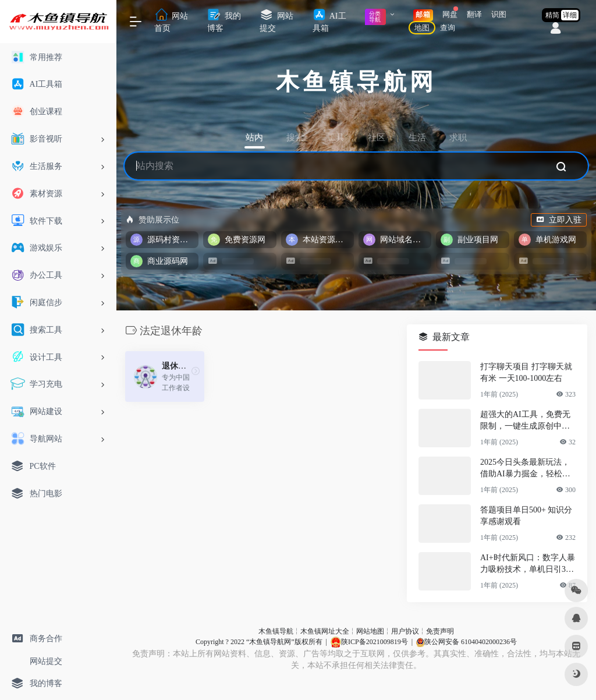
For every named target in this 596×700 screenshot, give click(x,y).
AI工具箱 (329, 21)
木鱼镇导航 (276, 631)
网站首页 (171, 21)
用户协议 (405, 631)
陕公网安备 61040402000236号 (466, 642)
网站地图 (370, 631)
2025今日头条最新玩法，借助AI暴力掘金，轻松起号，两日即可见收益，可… (525, 469)
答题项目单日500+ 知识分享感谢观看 (526, 516)
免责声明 (440, 631)
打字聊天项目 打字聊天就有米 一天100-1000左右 (526, 372)
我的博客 (224, 21)
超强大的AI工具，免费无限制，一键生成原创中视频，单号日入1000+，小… (527, 421)
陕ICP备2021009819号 (369, 642)
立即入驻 (559, 220)
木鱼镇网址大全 (325, 631)
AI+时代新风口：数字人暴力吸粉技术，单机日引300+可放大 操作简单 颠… (528, 564)
